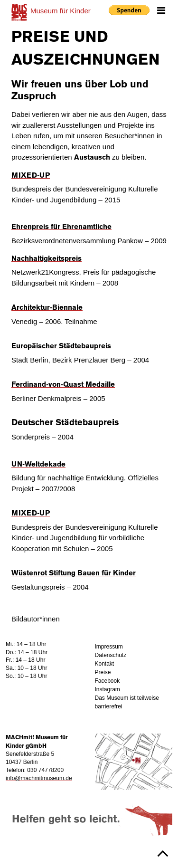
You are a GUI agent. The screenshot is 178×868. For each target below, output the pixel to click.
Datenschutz (111, 655)
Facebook (108, 681)
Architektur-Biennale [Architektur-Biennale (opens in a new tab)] (47, 308)
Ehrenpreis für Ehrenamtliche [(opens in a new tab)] (61, 227)
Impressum (109, 647)
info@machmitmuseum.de (39, 778)
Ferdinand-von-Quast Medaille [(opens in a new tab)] (63, 385)
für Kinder (61, 11)
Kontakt (105, 664)
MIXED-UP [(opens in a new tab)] (31, 176)
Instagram (108, 689)
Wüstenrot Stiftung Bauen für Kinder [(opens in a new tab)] (74, 573)
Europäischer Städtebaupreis (61, 346)
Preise (103, 672)
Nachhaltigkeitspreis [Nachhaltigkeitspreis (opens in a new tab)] (47, 259)
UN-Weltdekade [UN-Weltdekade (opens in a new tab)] (38, 465)
